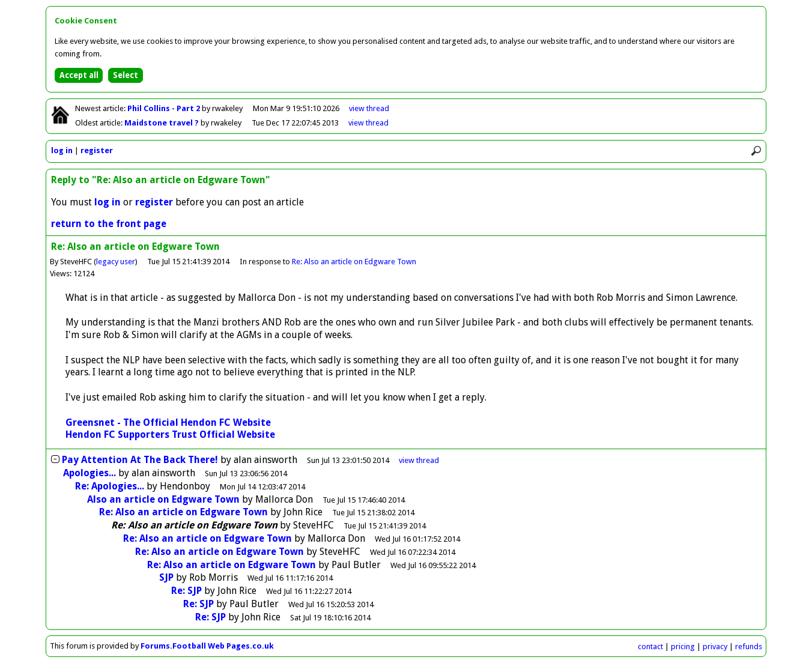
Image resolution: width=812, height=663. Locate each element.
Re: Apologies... (110, 486)
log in (62, 150)
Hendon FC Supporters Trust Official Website (170, 434)
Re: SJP (186, 591)
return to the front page (109, 224)
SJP (166, 577)
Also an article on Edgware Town (163, 499)
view (369, 108)
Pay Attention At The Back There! (140, 460)
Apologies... (89, 473)
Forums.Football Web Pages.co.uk (207, 646)
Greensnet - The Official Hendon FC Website (168, 422)
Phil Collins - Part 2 (165, 108)
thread (419, 460)
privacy (715, 646)
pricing (683, 646)
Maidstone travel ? (162, 123)
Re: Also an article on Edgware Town (354, 262)
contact (650, 646)
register (97, 150)
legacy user (116, 262)
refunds (749, 646)
